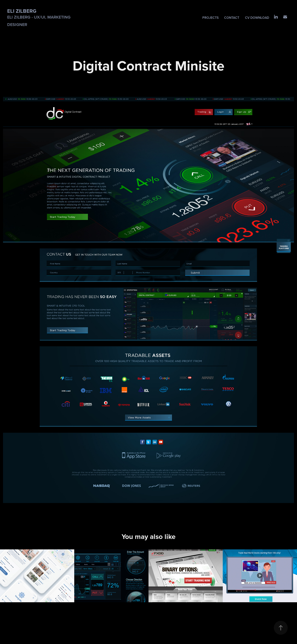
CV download (257, 18)
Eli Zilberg (22, 11)
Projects (210, 18)
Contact (232, 18)
